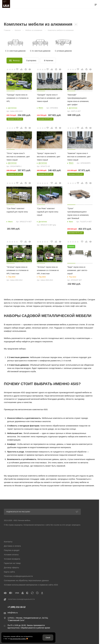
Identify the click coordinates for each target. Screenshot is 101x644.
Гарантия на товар (12, 563)
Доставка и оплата (12, 546)
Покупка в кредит (12, 550)
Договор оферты (11, 567)
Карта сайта (9, 572)
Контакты (8, 542)
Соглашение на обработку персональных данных (26, 580)
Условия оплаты (11, 555)
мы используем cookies (18, 639)
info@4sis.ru (13, 613)
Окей (48, 638)
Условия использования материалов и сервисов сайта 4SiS (31, 585)
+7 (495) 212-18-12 (16, 607)
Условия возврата (12, 559)
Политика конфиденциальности (18, 576)
